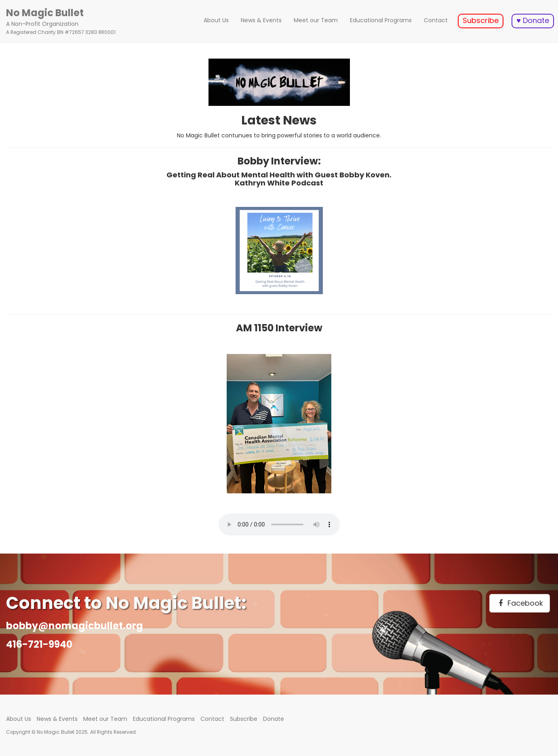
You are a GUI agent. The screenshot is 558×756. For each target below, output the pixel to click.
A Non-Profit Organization (61, 21)
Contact (436, 20)
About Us (216, 20)
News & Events (261, 20)
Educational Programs (381, 20)
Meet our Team (316, 20)
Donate (274, 719)
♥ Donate (533, 20)
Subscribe (481, 20)
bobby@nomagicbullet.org (75, 626)
